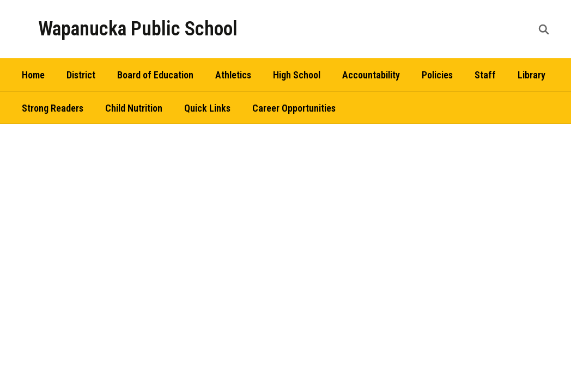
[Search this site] (544, 29)
